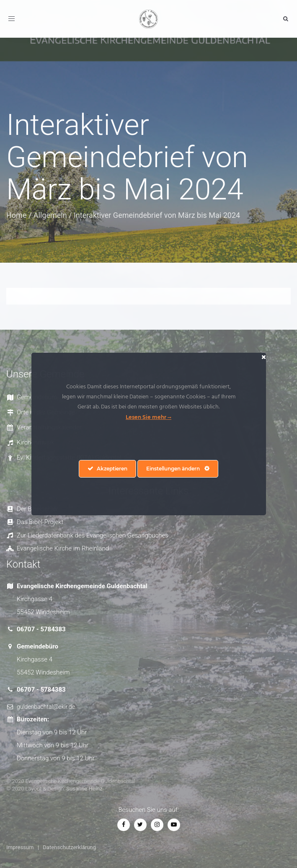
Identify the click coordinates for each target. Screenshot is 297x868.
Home (16, 215)
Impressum (20, 847)
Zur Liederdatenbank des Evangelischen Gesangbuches (93, 535)
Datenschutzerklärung (69, 847)
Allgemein (50, 215)
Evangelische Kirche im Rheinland (63, 548)
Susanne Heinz (84, 789)
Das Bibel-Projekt (40, 522)
